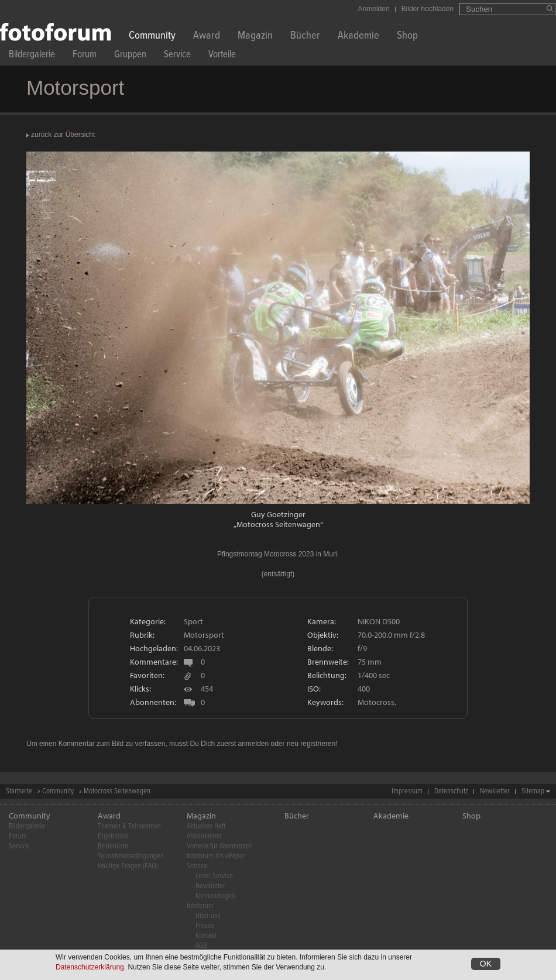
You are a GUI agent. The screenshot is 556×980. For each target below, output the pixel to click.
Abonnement (204, 836)
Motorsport (204, 635)
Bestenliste (113, 846)
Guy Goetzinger (278, 514)
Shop (407, 37)
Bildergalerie (32, 56)
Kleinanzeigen (215, 896)
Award (207, 37)
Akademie (358, 37)
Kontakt (206, 936)
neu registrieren (311, 744)
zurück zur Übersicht (63, 135)
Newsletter (495, 791)
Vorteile (222, 56)
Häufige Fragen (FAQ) (128, 866)
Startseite (19, 791)
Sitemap (533, 791)
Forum (85, 56)
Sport (193, 621)
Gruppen (130, 56)
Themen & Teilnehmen (129, 826)
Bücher (305, 37)
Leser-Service (214, 876)
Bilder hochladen (428, 9)
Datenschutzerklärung (90, 969)
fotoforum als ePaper (216, 856)
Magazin (255, 37)
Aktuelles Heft (206, 826)
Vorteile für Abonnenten (220, 846)
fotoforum (200, 906)
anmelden (253, 744)
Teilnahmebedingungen (131, 856)
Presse (205, 926)
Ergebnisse (113, 836)
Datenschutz (451, 791)
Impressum (407, 791)
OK (486, 965)
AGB (201, 946)
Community (152, 37)
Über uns (208, 916)
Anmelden (374, 9)
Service (177, 56)
